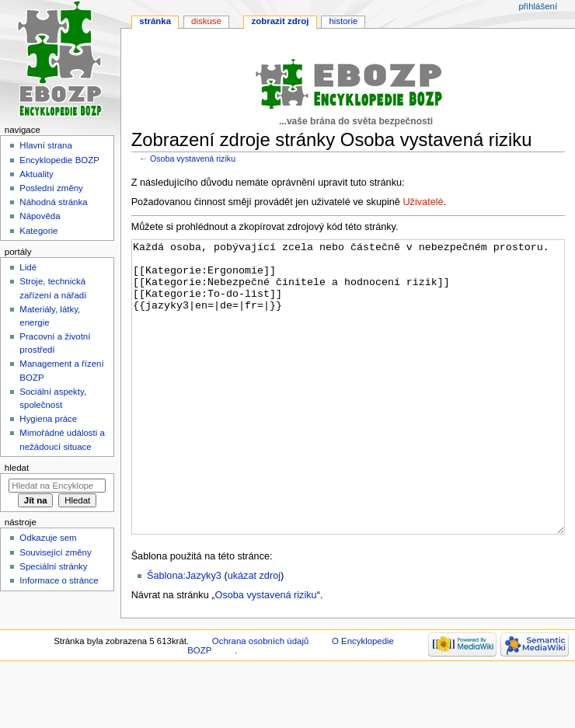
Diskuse (206, 21)
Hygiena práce (48, 419)
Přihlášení (538, 6)
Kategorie (38, 231)
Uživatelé (423, 202)
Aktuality (36, 174)
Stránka (155, 21)
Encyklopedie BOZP (59, 160)
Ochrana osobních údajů (260, 699)
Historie (343, 21)
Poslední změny (51, 188)
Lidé (28, 267)
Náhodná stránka (53, 202)
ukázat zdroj (254, 634)
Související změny (55, 552)
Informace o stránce (59, 580)
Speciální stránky (53, 566)
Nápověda (40, 216)
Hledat (17, 468)
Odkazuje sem (48, 538)
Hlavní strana (45, 145)
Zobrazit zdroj (281, 21)
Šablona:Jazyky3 (184, 634)
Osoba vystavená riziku (193, 158)
